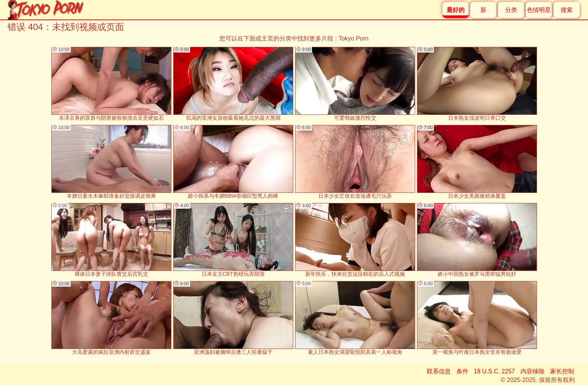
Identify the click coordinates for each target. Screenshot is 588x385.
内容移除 (532, 371)
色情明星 (539, 10)
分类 (511, 10)
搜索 (567, 10)
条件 (462, 371)
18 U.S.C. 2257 (494, 371)
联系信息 (439, 371)
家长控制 (562, 371)
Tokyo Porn (354, 38)
